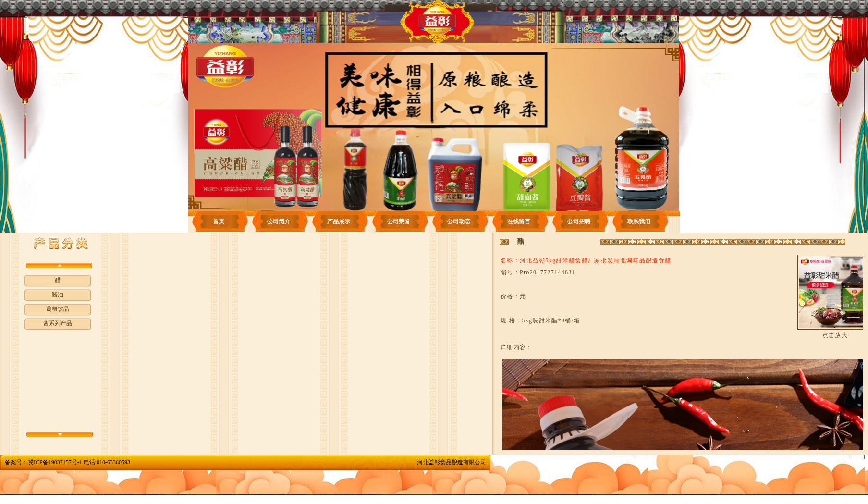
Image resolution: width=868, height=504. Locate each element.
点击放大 (835, 335)
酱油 (58, 295)
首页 (219, 221)
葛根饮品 (58, 309)
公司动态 (459, 221)
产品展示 (339, 221)
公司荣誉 (399, 221)
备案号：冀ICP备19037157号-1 (43, 462)
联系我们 (639, 221)
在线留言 (519, 221)
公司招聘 (579, 221)
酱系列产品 (58, 323)
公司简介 (279, 221)
